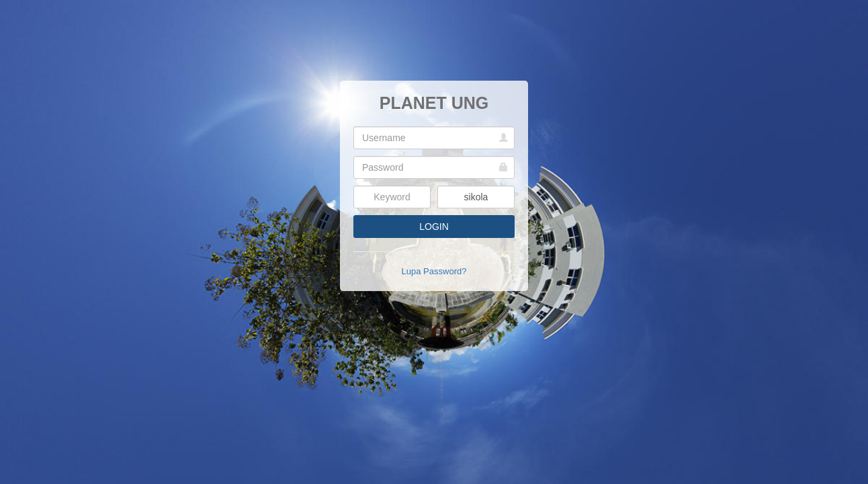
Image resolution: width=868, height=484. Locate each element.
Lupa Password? (434, 271)
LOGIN (434, 227)
